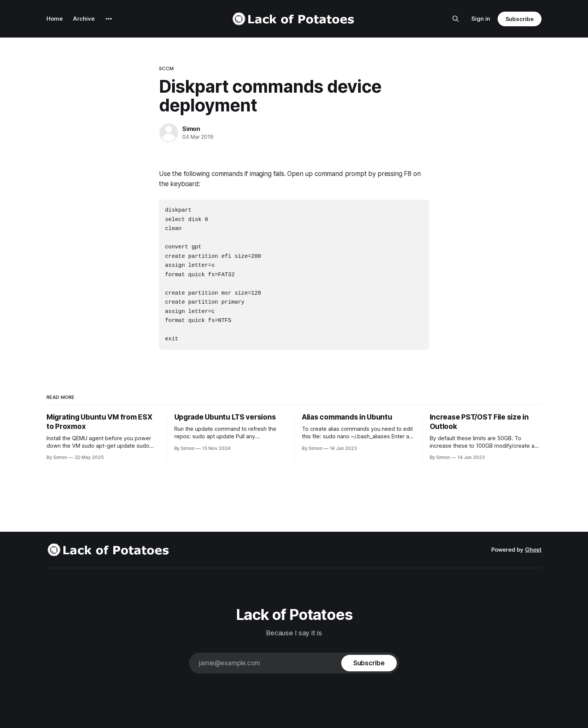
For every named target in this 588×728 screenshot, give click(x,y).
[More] (109, 19)
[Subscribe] (369, 657)
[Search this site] (456, 19)
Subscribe (520, 19)
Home (55, 19)
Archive (84, 19)
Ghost (533, 544)
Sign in (481, 19)
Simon (191, 129)
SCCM (166, 68)
